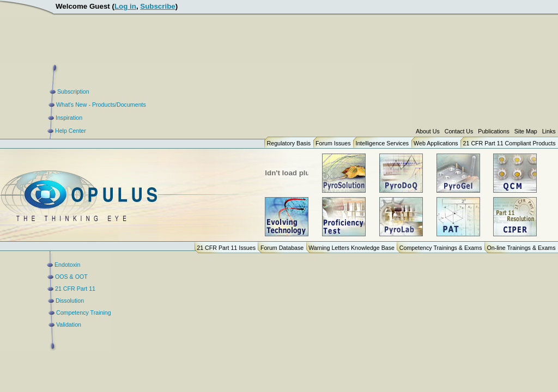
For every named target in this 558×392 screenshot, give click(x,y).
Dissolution (70, 301)
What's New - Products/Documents (101, 105)
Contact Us (459, 131)
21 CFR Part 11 (75, 289)
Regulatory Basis (289, 143)
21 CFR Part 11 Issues (226, 248)
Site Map (526, 131)
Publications (493, 131)
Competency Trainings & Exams (441, 248)
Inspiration (69, 118)
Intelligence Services (382, 143)
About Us (428, 131)
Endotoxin (67, 265)
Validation (69, 324)
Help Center (71, 131)
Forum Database (282, 248)
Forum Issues (333, 143)
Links (549, 131)
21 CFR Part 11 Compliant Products (510, 143)
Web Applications (436, 143)
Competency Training (84, 313)
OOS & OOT (71, 277)
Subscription (73, 91)
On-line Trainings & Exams (521, 248)
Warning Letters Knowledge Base (351, 248)
